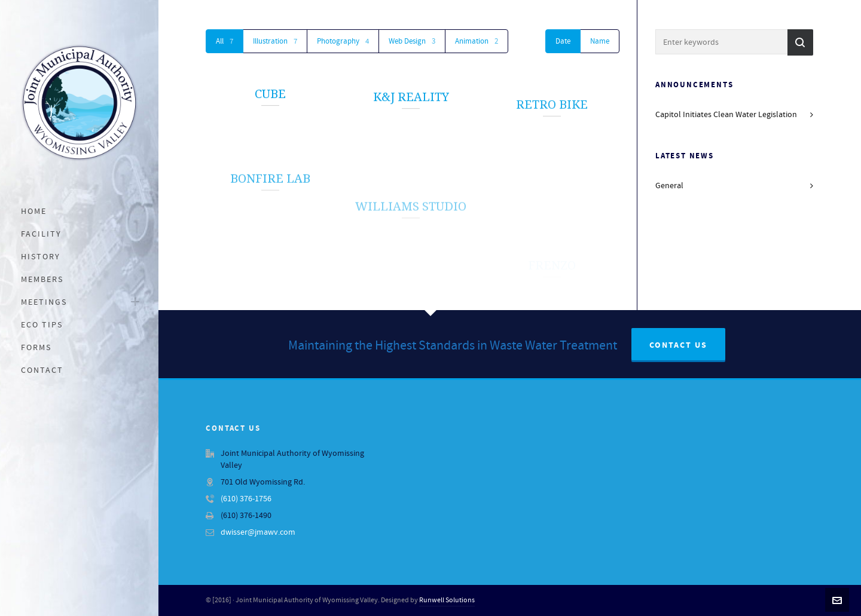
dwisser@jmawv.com (258, 532)
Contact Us (678, 345)
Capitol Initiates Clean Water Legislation (726, 115)
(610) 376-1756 (246, 499)
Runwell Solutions (447, 600)
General (669, 186)
